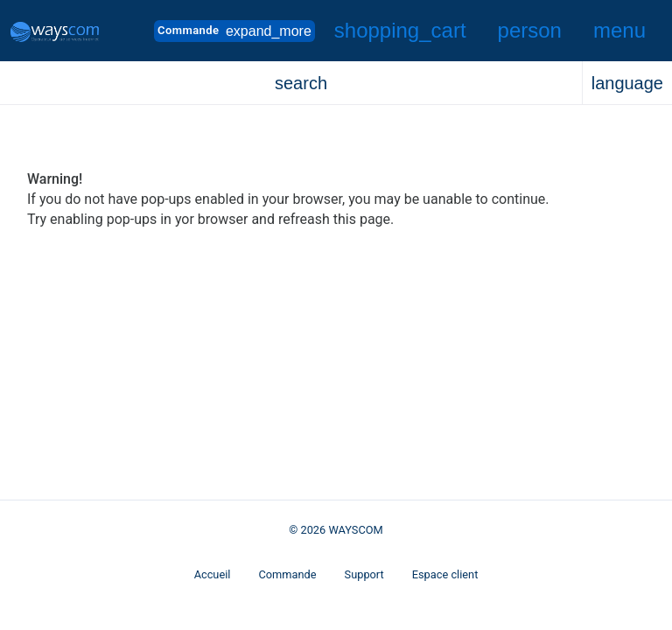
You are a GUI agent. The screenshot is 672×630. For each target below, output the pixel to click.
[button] (400, 31)
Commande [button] (234, 31)
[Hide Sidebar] (619, 31)
